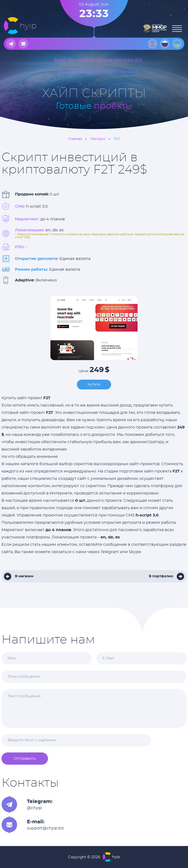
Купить (94, 385)
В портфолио (161, 576)
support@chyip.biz (45, 828)
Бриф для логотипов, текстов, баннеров (98, 72)
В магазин (24, 576)
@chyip (34, 808)
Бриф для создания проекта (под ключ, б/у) (98, 60)
